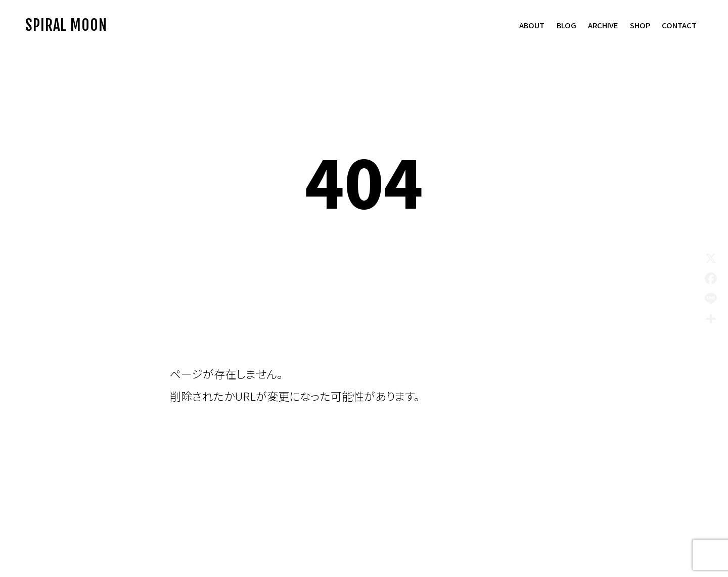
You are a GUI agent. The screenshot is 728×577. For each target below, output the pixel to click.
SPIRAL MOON (66, 25)
